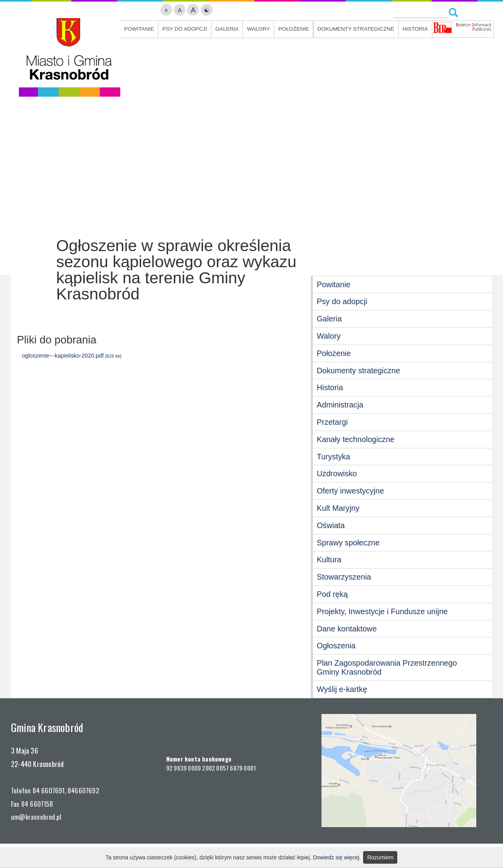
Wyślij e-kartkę (342, 689)
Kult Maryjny (338, 508)
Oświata (331, 525)
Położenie (294, 29)
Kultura (329, 560)
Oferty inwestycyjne (350, 491)
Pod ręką (332, 594)
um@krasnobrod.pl (36, 817)
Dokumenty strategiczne (356, 29)
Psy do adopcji (185, 29)
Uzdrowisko (337, 473)
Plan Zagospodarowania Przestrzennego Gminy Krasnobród (387, 667)
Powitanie (139, 29)
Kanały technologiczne (356, 439)
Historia (415, 29)
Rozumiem (380, 857)
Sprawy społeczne (348, 543)
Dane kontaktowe (347, 629)
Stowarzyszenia (344, 577)
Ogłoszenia (336, 646)
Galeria (227, 29)
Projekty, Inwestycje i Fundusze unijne (382, 611)
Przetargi (332, 422)
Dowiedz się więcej (336, 857)
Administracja (340, 405)
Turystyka (333, 457)
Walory (258, 29)
